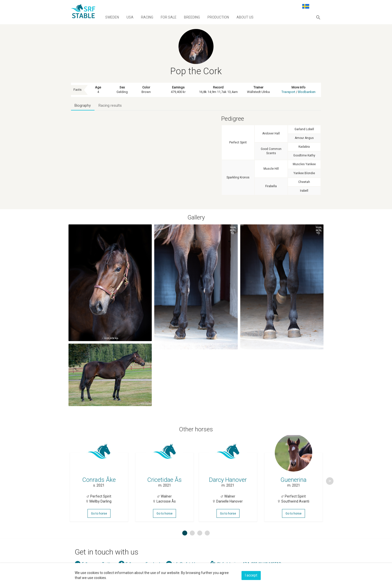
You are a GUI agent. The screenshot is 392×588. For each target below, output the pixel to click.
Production (218, 17)
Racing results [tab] (111, 106)
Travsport (288, 92)
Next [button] (330, 484)
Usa (130, 17)
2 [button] (192, 539)
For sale (169, 17)
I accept (251, 575)
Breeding (192, 17)
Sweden (112, 17)
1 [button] (185, 539)
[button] (318, 17)
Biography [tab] (83, 106)
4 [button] (207, 539)
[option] (99, 484)
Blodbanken (307, 92)
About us (245, 17)
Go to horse (99, 518)
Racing (147, 17)
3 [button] (200, 539)
